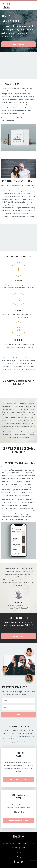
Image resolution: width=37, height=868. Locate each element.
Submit (19, 715)
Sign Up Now (19, 636)
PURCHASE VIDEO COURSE (19, 820)
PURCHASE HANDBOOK (18, 780)
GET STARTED (19, 44)
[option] (18, 588)
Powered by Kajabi (18, 848)
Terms (19, 852)
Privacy (18, 857)
